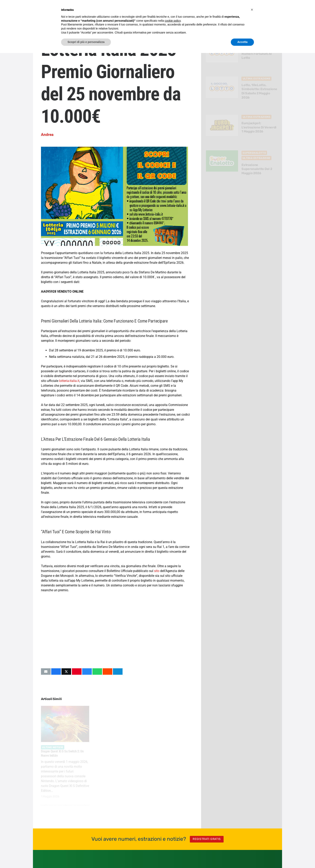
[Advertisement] (115, 630)
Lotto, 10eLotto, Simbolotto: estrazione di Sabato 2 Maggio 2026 (259, 91)
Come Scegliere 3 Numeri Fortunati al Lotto (257, 54)
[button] (252, 10)
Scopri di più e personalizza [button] (86, 42)
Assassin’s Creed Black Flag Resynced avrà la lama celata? (115, 753)
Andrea (47, 135)
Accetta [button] (242, 42)
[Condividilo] (56, 672)
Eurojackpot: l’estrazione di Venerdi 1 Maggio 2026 (259, 127)
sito (157, 571)
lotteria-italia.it (69, 381)
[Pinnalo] (77, 672)
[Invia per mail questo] (46, 672)
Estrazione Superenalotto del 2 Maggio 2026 (257, 169)
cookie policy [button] (173, 21)
